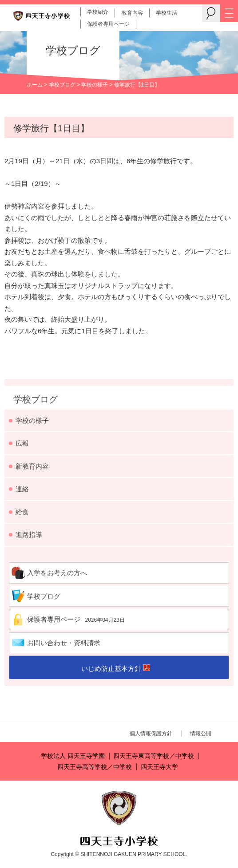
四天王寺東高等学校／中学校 (154, 756)
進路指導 (29, 535)
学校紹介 (98, 12)
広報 (22, 443)
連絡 (22, 489)
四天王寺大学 (159, 767)
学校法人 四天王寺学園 (73, 756)
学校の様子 (95, 85)
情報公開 (201, 734)
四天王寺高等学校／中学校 (95, 767)
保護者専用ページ (108, 24)
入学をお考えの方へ (57, 573)
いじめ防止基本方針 (111, 669)
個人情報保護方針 (151, 734)
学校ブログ (62, 85)
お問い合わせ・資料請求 (64, 643)
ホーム (35, 85)
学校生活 (167, 13)
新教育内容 (32, 466)
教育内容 (132, 13)
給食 (22, 512)
